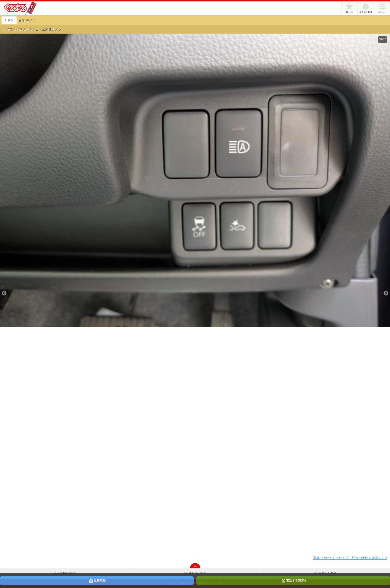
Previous (4, 293)
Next (386, 293)
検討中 (349, 8)
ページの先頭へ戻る (195, 565)
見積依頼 (97, 581)
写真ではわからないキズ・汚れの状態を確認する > (350, 558)
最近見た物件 (366, 8)
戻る (10, 20)
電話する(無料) (293, 581)
